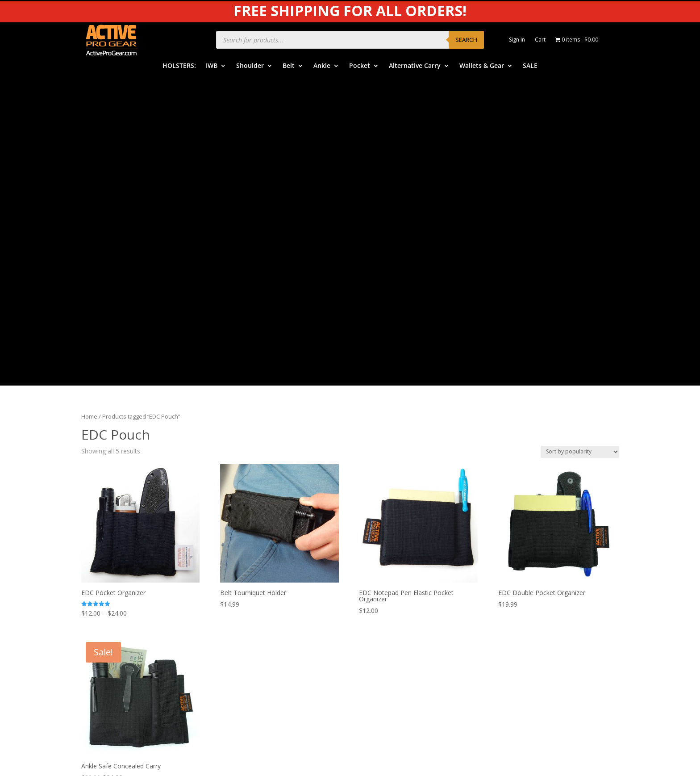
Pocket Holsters (246, 604)
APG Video (522, 537)
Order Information (391, 577)
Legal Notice (525, 578)
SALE (530, 66)
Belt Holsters (242, 577)
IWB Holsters (242, 549)
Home (89, 108)
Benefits (377, 563)
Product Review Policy (539, 592)
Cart (540, 40)
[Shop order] (580, 143)
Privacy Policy (526, 564)
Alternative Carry (415, 66)
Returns (376, 604)
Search (466, 40)
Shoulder (250, 66)
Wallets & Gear (482, 66)
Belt (289, 66)
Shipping (377, 590)
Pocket (360, 66)
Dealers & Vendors (392, 646)
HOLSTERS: (179, 66)
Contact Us (381, 632)
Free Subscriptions (391, 618)
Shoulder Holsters (248, 563)
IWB (212, 66)
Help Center (382, 549)
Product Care (526, 551)
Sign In (517, 40)
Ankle (322, 66)
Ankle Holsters (244, 590)
